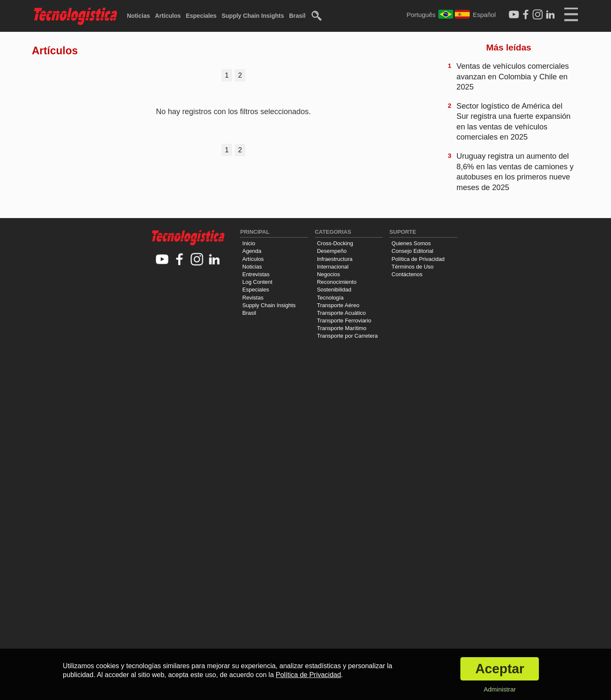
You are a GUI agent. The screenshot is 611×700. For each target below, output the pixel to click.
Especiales (201, 16)
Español (484, 15)
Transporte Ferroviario (344, 321)
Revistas (253, 298)
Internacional (333, 267)
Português (421, 15)
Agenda (252, 251)
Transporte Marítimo (342, 328)
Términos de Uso (413, 267)
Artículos (168, 16)
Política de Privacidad (418, 259)
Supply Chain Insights (253, 16)
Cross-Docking (335, 243)
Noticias (138, 16)
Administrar (500, 689)
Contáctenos (407, 274)
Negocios (328, 274)
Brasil (297, 16)
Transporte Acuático (341, 313)
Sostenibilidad (334, 290)
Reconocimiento (337, 282)
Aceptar (500, 669)
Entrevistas (256, 274)
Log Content (257, 282)
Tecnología (330, 298)
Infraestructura (335, 259)
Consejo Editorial (412, 251)
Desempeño (332, 251)
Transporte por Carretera (347, 336)
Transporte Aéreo (338, 305)
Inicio (249, 243)
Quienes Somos (411, 243)
